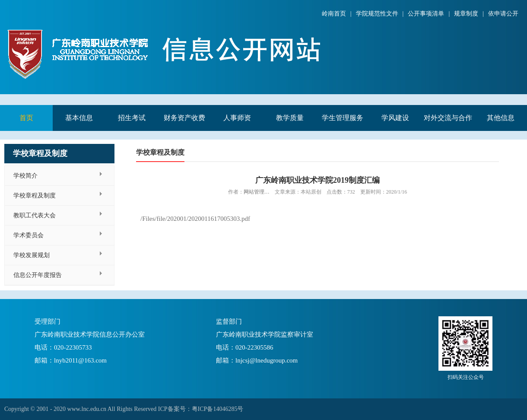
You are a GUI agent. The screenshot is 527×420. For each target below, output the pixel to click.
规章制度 (466, 14)
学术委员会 (29, 235)
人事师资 (237, 118)
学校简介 (25, 176)
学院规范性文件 (377, 14)
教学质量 (290, 118)
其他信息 (501, 118)
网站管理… (257, 192)
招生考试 (132, 118)
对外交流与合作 (448, 118)
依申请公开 (503, 14)
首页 (26, 118)
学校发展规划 (32, 255)
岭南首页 (334, 14)
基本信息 (79, 118)
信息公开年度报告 (38, 275)
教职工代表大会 (35, 215)
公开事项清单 (426, 14)
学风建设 (395, 118)
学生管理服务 (343, 118)
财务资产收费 (184, 118)
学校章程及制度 (35, 196)
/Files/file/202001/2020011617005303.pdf (195, 219)
